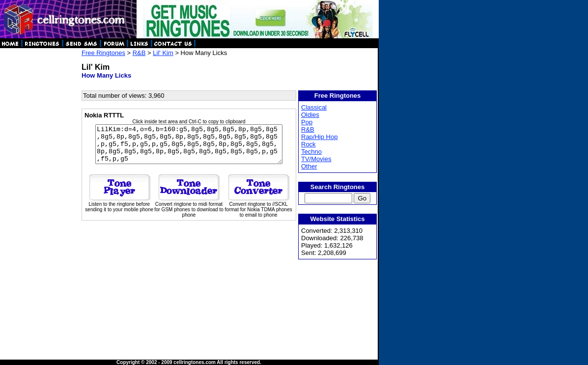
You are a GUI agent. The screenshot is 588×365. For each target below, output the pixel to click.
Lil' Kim (163, 53)
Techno (312, 152)
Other (310, 166)
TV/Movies (317, 159)
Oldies (311, 115)
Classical (314, 107)
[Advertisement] (40, 197)
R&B (139, 53)
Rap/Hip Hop (320, 137)
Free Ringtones (103, 53)
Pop (307, 122)
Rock (309, 144)
